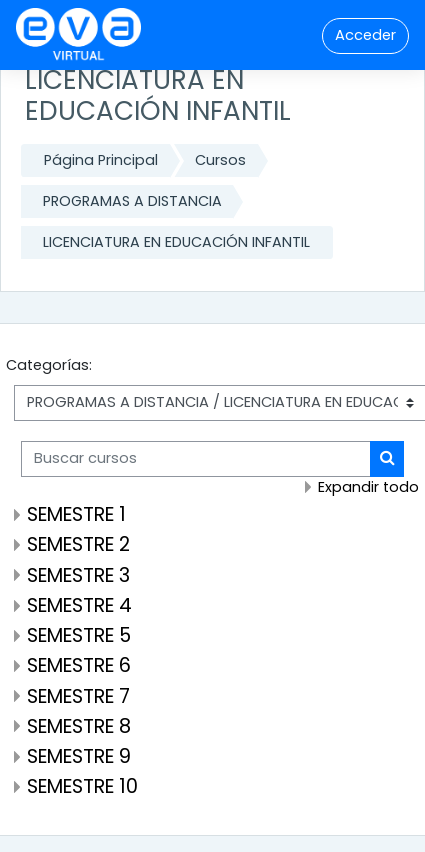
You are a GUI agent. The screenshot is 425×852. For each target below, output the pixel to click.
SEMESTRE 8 (79, 726)
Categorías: (49, 365)
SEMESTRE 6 (79, 665)
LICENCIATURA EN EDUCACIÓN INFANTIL (176, 242)
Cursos (220, 160)
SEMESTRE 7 (78, 696)
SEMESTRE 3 (78, 575)
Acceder (365, 35)
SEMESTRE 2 (78, 544)
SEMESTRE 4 (79, 605)
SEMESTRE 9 (79, 756)
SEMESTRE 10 (82, 786)
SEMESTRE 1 (76, 514)
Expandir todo (368, 487)
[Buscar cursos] (196, 459)
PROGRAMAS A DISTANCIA (132, 201)
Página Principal (101, 160)
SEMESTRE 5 (79, 635)
